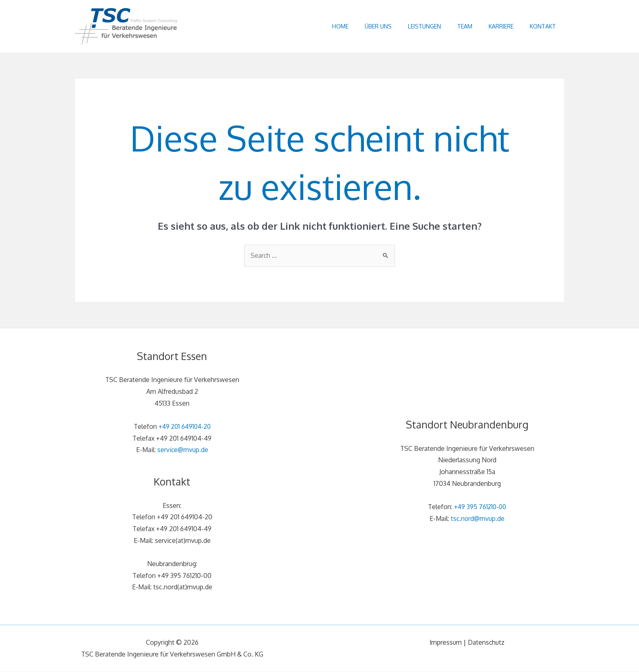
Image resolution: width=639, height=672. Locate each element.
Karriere (495, 26)
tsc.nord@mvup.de (478, 519)
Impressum (445, 643)
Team (455, 26)
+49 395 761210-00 (480, 507)
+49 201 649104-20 (185, 426)
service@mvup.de (183, 450)
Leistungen (410, 26)
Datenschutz (487, 643)
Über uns (360, 26)
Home (318, 26)
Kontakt (541, 26)
